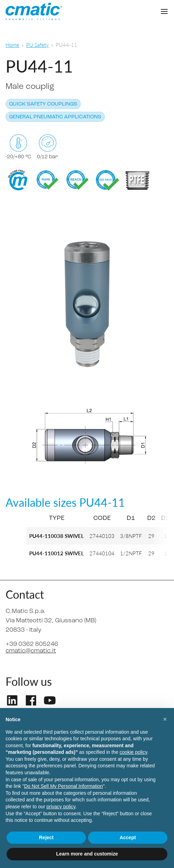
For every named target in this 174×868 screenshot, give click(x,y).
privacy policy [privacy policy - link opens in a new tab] (61, 807)
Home (12, 45)
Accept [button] (128, 837)
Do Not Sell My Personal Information (63, 786)
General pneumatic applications (55, 117)
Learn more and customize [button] (87, 854)
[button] (165, 719)
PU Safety (37, 45)
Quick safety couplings (43, 104)
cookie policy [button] (133, 752)
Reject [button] (46, 837)
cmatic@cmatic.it (31, 651)
